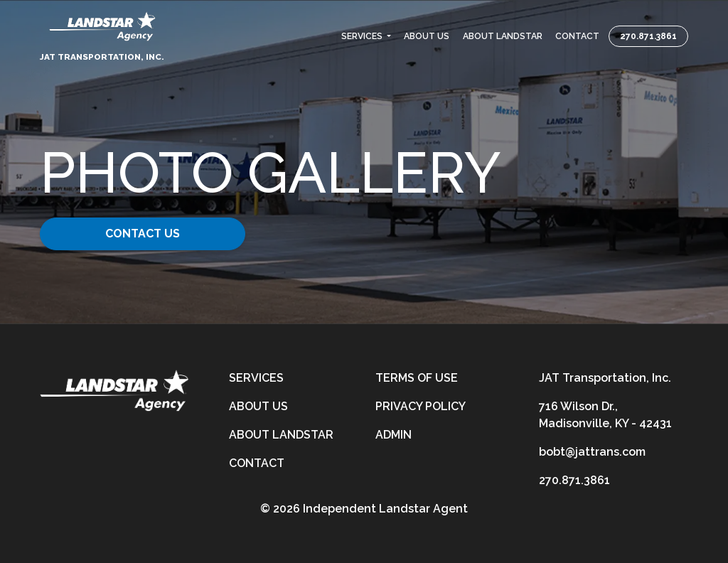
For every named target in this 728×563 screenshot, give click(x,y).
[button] (366, 36)
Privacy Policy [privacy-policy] (421, 406)
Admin (394, 435)
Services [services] (256, 378)
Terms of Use (417, 378)
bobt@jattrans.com (592, 452)
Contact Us (149, 234)
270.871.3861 (648, 36)
